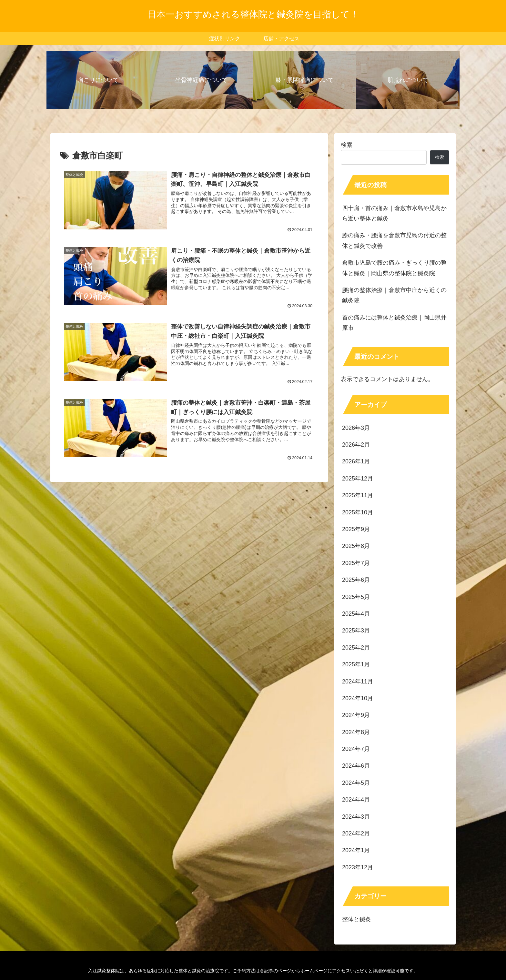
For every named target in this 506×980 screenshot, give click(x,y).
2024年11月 (358, 682)
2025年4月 (356, 614)
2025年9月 (356, 529)
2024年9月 (356, 715)
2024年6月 (356, 766)
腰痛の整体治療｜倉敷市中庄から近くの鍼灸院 (394, 295)
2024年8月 (356, 732)
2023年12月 (358, 867)
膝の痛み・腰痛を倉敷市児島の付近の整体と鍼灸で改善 (394, 240)
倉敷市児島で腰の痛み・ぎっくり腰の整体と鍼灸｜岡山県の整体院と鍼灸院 (394, 268)
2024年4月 (356, 800)
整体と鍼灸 (357, 919)
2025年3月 (356, 631)
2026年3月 (356, 428)
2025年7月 (356, 563)
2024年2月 (356, 834)
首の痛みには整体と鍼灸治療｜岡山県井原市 (394, 323)
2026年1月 (356, 461)
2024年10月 (358, 698)
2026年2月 (356, 445)
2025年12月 (358, 479)
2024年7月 (356, 749)
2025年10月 (358, 512)
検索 (347, 145)
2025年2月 (356, 648)
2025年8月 (356, 546)
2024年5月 (356, 783)
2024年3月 (356, 817)
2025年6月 (356, 580)
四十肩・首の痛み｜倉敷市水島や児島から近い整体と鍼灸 (394, 213)
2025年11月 (358, 495)
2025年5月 (356, 597)
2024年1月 (356, 850)
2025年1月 (356, 664)
